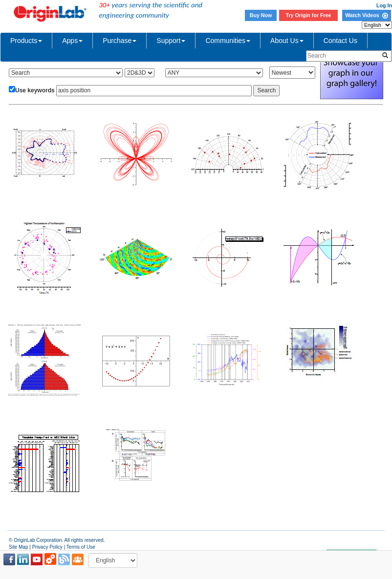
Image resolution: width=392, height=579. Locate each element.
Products (26, 41)
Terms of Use (81, 547)
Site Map (18, 547)
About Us (287, 41)
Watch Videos (366, 15)
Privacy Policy (47, 547)
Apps (72, 41)
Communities (228, 41)
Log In (384, 5)
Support (171, 41)
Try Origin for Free (309, 15)
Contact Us (340, 41)
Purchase (120, 41)
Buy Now (261, 15)
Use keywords (35, 90)
